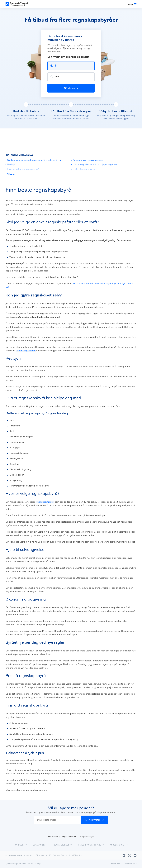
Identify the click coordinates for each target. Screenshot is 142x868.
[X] (130, 855)
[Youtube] (135, 855)
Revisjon (12, 165)
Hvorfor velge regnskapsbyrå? (23, 169)
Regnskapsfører (70, 837)
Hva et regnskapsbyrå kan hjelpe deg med (95, 165)
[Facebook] (124, 855)
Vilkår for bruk (130, 864)
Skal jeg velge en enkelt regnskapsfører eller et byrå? (35, 160)
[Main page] (18, 4)
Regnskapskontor (26, 351)
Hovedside (54, 837)
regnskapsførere (45, 502)
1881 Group (35, 864)
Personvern (115, 864)
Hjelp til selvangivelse (84, 169)
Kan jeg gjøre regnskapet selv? (89, 160)
